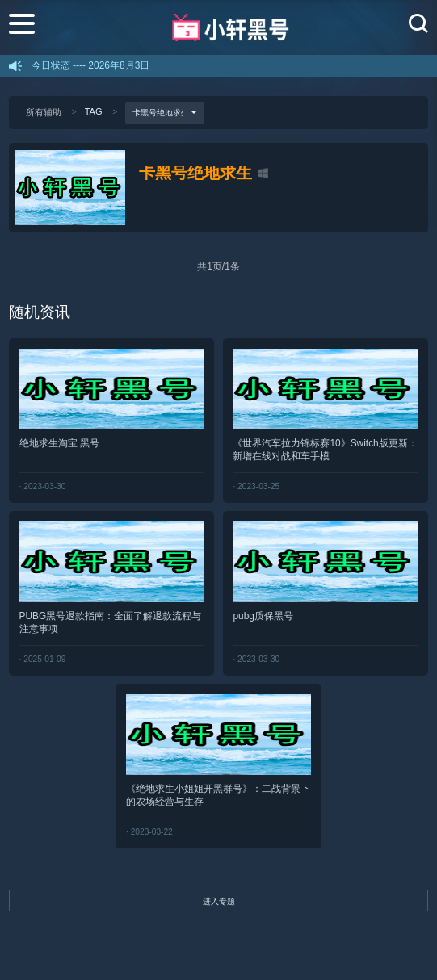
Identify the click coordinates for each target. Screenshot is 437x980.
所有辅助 (44, 112)
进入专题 (219, 901)
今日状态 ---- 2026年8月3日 (91, 65)
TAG (94, 111)
